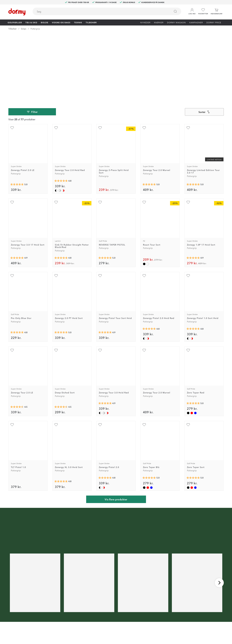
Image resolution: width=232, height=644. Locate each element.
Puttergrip (35, 29)
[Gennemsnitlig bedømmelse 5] (17, 117)
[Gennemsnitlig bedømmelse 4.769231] (193, 261)
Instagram (72, 615)
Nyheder (145, 22)
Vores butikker (115, 615)
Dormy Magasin (176, 22)
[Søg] (175, 11)
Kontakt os (113, 602)
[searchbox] (100, 11)
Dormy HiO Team (75, 606)
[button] (192, 10)
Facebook (72, 611)
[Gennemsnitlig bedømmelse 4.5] (17, 339)
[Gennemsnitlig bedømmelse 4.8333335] (61, 190)
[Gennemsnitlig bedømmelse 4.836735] (149, 261)
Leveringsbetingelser (152, 619)
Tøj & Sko (31, 22)
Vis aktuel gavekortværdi (120, 624)
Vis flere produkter (116, 431)
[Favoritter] (203, 11)
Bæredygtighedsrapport (154, 624)
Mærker (159, 22)
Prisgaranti (113, 611)
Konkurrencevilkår (151, 611)
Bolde (45, 22)
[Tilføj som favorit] (12, 60)
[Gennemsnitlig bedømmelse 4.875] (193, 190)
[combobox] (107, 11)
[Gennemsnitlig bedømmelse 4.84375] (61, 113)
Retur (110, 606)
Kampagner (196, 22)
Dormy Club (73, 602)
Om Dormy (147, 606)
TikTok (70, 619)
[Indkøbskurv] (216, 11)
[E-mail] (105, 583)
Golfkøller (15, 22)
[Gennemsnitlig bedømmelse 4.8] (61, 414)
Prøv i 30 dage (149, 602)
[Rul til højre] (219, 515)
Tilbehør (91, 22)
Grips (24, 29)
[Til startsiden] (17, 12)
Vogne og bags (61, 22)
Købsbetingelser (150, 615)
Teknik (78, 22)
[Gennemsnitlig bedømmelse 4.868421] (105, 335)
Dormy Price (214, 22)
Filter (32, 44)
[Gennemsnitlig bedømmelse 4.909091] (17, 190)
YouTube (71, 624)
